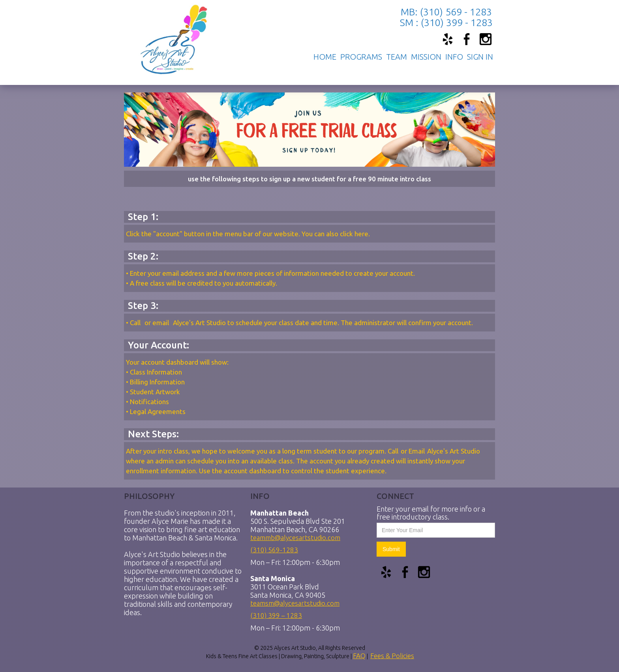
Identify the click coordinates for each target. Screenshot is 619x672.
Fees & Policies (392, 656)
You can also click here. (336, 234)
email (161, 323)
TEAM (397, 57)
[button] (361, 57)
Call (136, 323)
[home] (168, 32)
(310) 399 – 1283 (276, 615)
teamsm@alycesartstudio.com (295, 602)
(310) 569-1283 (274, 549)
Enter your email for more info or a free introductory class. (431, 513)
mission (426, 57)
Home (325, 57)
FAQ (359, 656)
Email (417, 451)
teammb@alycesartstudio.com (295, 537)
